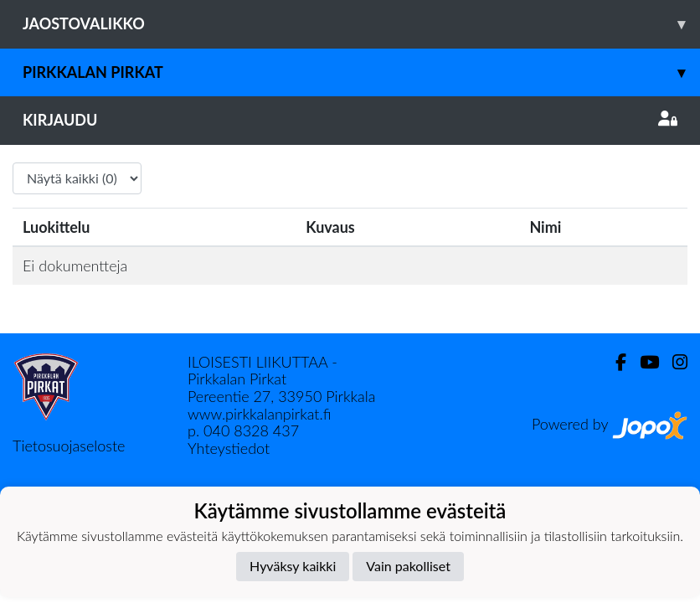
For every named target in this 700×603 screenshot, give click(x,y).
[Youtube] (643, 362)
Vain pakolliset (408, 566)
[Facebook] (614, 362)
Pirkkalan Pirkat (361, 72)
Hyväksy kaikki (293, 566)
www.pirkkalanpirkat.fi (259, 414)
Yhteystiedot (229, 448)
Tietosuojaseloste (69, 446)
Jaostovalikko (361, 24)
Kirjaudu (350, 120)
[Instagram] (673, 362)
